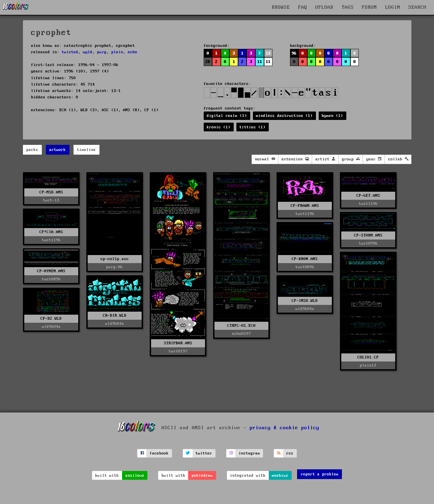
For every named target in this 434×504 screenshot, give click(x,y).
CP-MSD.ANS (51, 192)
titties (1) (252, 127)
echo (133, 52)
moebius (280, 476)
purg (102, 52)
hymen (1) (332, 116)
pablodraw (202, 476)
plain (117, 52)
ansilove (135, 476)
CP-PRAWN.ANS (305, 206)
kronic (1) (219, 127)
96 (294, 53)
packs (32, 150)
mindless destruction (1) (284, 116)
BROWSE (281, 7)
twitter (204, 453)
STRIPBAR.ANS (178, 343)
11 (260, 62)
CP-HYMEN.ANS (51, 271)
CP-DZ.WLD (51, 319)
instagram (249, 453)
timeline (86, 150)
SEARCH (417, 7)
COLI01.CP (368, 357)
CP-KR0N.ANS (305, 259)
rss (290, 453)
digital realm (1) (227, 116)
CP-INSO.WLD (305, 301)
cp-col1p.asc (115, 259)
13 (268, 53)
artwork (57, 150)
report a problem (320, 474)
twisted (70, 52)
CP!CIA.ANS (51, 232)
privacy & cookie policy (284, 428)
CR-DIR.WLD (115, 316)
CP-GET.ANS (368, 196)
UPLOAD (324, 7)
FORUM (369, 7)
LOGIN (393, 7)
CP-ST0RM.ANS (368, 235)
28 (208, 62)
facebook (159, 453)
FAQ (303, 7)
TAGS (348, 7)
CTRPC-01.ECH (241, 326)
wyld (88, 52)
